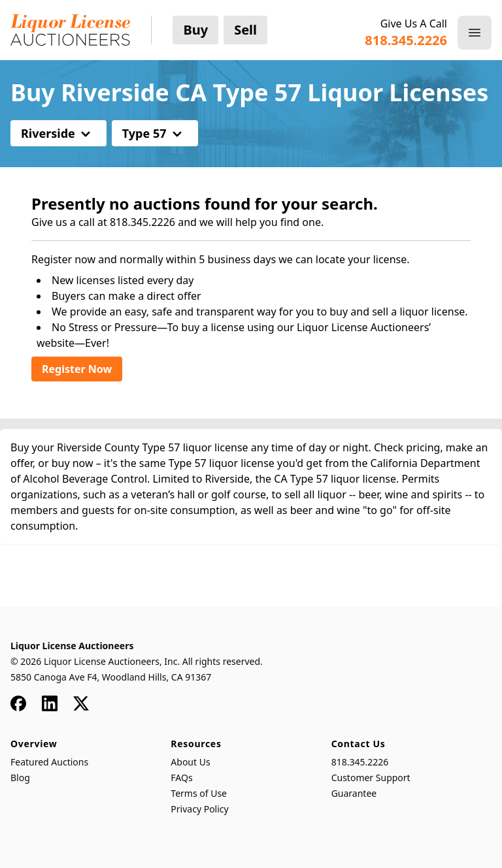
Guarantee (354, 793)
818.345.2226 (360, 762)
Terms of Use (199, 793)
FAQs (181, 778)
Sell (245, 30)
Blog (20, 778)
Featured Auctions (49, 762)
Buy (195, 30)
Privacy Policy (199, 809)
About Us (190, 762)
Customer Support (371, 778)
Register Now (77, 369)
